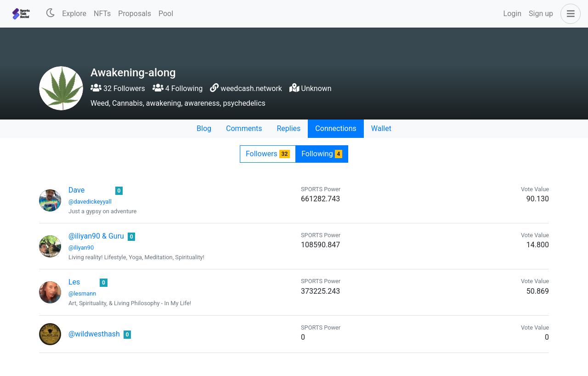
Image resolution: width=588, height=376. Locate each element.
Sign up (541, 14)
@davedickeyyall (90, 202)
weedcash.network (251, 88)
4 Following (178, 88)
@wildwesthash (94, 334)
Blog (204, 128)
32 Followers (118, 88)
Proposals (135, 14)
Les (74, 282)
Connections (336, 128)
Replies (288, 128)
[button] (569, 14)
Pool (166, 14)
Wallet (381, 128)
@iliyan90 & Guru (96, 236)
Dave (76, 190)
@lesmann (82, 293)
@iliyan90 (81, 248)
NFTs (102, 14)
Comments (244, 128)
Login (512, 14)
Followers (268, 154)
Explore (74, 14)
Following (322, 154)
